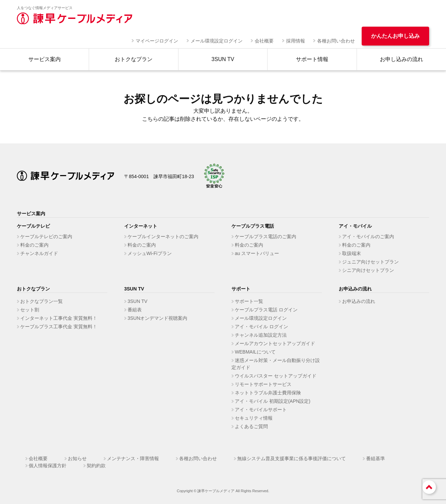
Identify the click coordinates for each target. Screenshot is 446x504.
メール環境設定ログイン (217, 41)
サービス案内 (45, 59)
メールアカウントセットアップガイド (275, 343)
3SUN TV (223, 59)
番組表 (135, 310)
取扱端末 (352, 253)
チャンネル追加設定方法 (261, 335)
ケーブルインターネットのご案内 (163, 236)
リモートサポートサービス (263, 384)
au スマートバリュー (257, 253)
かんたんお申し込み (395, 36)
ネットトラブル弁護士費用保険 (268, 393)
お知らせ (77, 458)
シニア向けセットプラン (368, 270)
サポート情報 (312, 59)
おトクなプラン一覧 (41, 301)
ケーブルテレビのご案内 (46, 236)
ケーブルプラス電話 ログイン (266, 310)
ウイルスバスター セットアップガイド (276, 376)
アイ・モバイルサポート (261, 410)
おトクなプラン (134, 59)
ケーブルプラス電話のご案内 (266, 236)
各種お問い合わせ (336, 41)
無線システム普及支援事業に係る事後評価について (291, 458)
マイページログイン (157, 41)
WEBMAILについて (255, 352)
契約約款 (96, 466)
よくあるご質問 (251, 426)
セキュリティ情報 (254, 418)
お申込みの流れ (359, 301)
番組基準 (375, 458)
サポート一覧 (249, 301)
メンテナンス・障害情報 (133, 458)
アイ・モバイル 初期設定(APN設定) (273, 401)
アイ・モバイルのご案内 (368, 236)
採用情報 (296, 41)
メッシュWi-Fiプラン (150, 253)
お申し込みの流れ (401, 59)
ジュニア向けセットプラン (370, 262)
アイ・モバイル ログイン (261, 327)
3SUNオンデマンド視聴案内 (157, 318)
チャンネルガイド (39, 253)
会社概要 (264, 41)
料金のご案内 (34, 245)
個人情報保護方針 (48, 466)
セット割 (30, 310)
